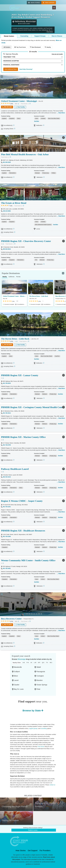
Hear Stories (35, 3)
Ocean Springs (42, 685)
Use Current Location (25, 24)
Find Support (50, 3)
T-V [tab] (47, 663)
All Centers (7, 47)
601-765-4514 (7, 413)
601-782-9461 (7, 568)
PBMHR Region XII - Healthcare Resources (23, 531)
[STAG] (14, 522)
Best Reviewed (36, 47)
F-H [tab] (28, 663)
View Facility (21, 107)
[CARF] (14, 177)
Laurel (16, 680)
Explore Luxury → (34, 830)
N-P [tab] (39, 663)
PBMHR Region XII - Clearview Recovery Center (26, 241)
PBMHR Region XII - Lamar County (20, 375)
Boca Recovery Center (11, 619)
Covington (40, 676)
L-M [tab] (35, 663)
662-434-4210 (7, 477)
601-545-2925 (7, 162)
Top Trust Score (21, 47)
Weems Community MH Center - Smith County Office (28, 560)
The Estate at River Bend (14, 203)
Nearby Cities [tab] (17, 663)
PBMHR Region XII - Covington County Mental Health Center (33, 407)
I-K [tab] (31, 663)
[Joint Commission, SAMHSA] (14, 643)
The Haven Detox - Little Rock (39, 296)
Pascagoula (41, 672)
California (11, 277)
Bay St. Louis (19, 689)
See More (37, 121)
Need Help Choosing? (26, 69)
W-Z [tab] (51, 663)
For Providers (45, 850)
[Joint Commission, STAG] (14, 492)
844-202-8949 (8, 345)
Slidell (39, 667)
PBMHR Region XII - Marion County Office (23, 437)
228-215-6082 (7, 211)
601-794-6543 (7, 383)
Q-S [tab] (43, 663)
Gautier (17, 685)
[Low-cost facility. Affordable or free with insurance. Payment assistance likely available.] (3, 244)
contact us (52, 785)
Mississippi (22, 659)
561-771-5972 (8, 625)
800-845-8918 (7, 249)
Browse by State (32, 711)
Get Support (33, 850)
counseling (44, 728)
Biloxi (16, 676)
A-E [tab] (24, 663)
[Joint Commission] (14, 125)
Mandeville (18, 667)
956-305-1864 (8, 107)
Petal (38, 689)
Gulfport (17, 672)
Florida (18, 277)
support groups (33, 728)
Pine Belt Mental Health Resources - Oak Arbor (25, 154)
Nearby (49, 47)
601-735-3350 (7, 536)
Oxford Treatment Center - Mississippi (19, 101)
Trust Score (41, 747)
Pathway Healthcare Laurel (15, 469)
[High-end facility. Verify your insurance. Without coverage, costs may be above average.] (18, 104)
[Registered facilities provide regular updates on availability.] (15, 129)
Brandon (40, 680)
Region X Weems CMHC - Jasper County (22, 501)
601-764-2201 (7, 507)
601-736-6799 (7, 445)
